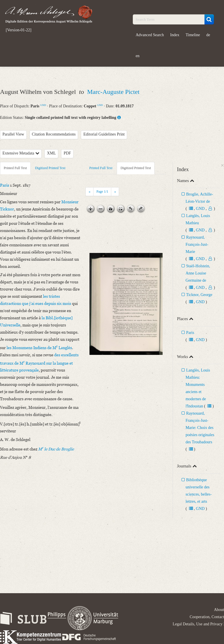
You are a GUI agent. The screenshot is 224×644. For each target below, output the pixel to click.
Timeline (193, 35)
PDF (67, 153)
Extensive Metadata (21, 153)
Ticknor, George (199, 295)
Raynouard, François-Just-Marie (197, 244)
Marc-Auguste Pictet (113, 92)
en (138, 56)
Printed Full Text (15, 168)
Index (175, 35)
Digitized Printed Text (50, 168)
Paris (190, 333)
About (219, 610)
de (208, 35)
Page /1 (102, 192)
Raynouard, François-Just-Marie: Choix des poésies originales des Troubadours (200, 428)
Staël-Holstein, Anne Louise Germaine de (198, 273)
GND (43, 105)
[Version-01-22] (18, 30)
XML (51, 153)
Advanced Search (150, 35)
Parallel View (13, 134)
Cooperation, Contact (207, 617)
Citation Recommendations (54, 134)
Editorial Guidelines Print (104, 134)
